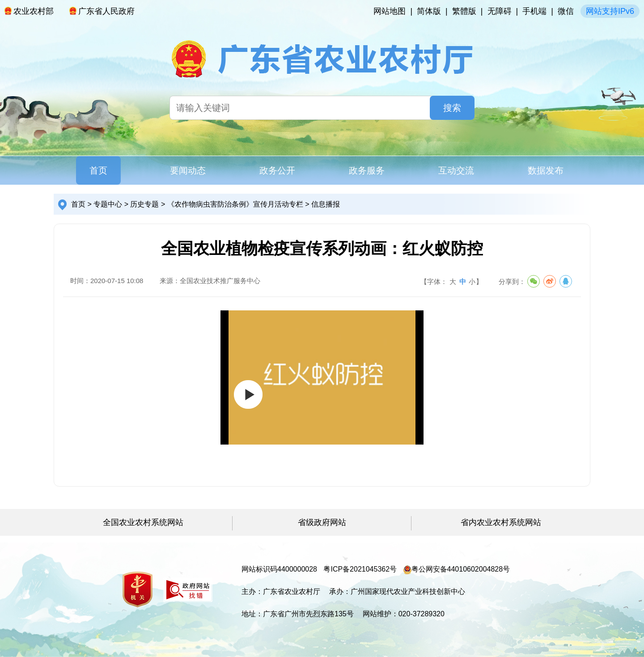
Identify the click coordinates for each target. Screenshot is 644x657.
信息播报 (326, 204)
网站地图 (390, 11)
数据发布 (546, 170)
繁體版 (464, 11)
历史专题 (144, 204)
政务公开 (277, 170)
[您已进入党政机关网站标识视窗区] (138, 589)
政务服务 (367, 170)
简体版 (429, 11)
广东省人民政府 (102, 11)
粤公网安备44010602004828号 (457, 569)
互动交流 (456, 170)
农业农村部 (29, 11)
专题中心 (108, 204)
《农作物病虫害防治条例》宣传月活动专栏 (235, 204)
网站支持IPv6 (610, 11)
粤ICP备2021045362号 (360, 569)
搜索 (452, 108)
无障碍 (500, 11)
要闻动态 (188, 170)
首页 (98, 170)
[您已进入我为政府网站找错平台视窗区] (188, 590)
